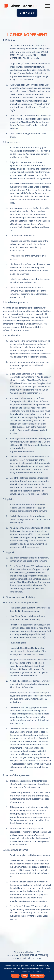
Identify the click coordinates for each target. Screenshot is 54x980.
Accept (15, 976)
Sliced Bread (24, 6)
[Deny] (49, 971)
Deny (25, 976)
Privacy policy (37, 976)
